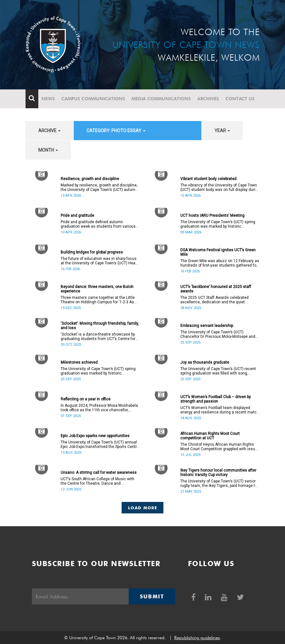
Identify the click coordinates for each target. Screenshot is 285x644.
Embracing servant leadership (207, 326)
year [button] (222, 131)
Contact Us (240, 99)
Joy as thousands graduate (205, 362)
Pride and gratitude (77, 216)
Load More (142, 508)
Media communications (161, 99)
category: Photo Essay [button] (116, 131)
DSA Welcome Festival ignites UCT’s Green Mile (218, 252)
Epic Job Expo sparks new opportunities (95, 436)
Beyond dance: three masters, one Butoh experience (97, 289)
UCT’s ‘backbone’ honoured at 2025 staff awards (216, 289)
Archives (208, 99)
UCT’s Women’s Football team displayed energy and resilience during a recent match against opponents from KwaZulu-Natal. (220, 410)
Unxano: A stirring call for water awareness (99, 473)
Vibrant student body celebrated (208, 179)
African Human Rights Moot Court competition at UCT (210, 436)
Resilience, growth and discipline (90, 179)
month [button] (48, 150)
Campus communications (93, 99)
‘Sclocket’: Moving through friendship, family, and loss (100, 326)
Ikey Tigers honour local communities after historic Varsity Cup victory (218, 473)
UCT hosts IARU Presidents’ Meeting (212, 216)
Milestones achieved (79, 362)
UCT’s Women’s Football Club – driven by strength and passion (216, 399)
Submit (152, 596)
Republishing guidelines (197, 638)
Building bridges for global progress (92, 252)
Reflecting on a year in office (86, 399)
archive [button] (49, 131)
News (48, 99)
